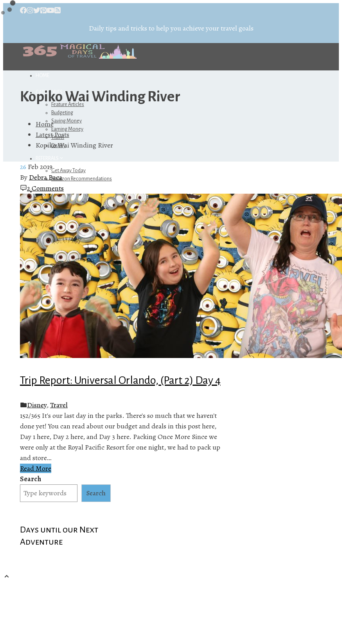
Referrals (50, 158)
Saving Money (67, 121)
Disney (37, 405)
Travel (59, 405)
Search (31, 479)
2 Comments (45, 188)
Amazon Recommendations (82, 179)
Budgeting (62, 113)
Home (42, 76)
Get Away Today (68, 171)
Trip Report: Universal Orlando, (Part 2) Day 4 (120, 380)
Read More (36, 468)
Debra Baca (46, 177)
